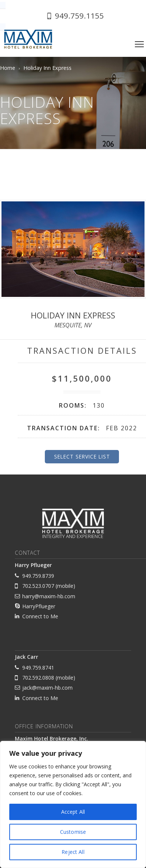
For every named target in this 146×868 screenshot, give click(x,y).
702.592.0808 (38, 678)
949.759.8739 (38, 576)
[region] (73, 804)
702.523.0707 (38, 586)
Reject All (73, 852)
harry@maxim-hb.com (49, 596)
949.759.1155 (79, 16)
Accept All (73, 812)
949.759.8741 (38, 668)
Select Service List (82, 456)
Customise (73, 832)
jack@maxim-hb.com (47, 688)
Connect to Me (40, 616)
